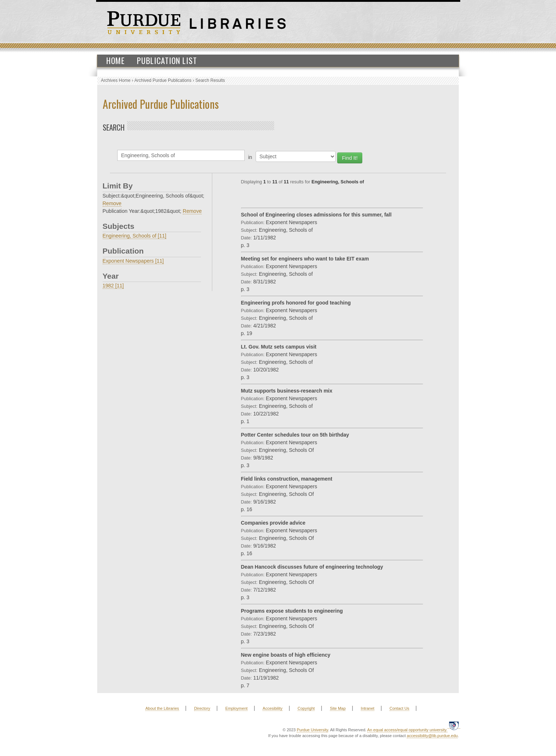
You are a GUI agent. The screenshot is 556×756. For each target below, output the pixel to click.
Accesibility (272, 708)
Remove (112, 203)
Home (116, 60)
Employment (236, 708)
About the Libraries (162, 708)
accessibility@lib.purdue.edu (432, 736)
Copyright (306, 708)
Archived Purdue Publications (163, 80)
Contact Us (399, 708)
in (250, 157)
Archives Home (116, 80)
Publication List (167, 60)
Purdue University (312, 730)
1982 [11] (113, 286)
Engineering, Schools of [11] (135, 236)
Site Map (338, 708)
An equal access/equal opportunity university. (407, 730)
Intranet (368, 708)
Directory (202, 708)
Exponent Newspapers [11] (133, 261)
